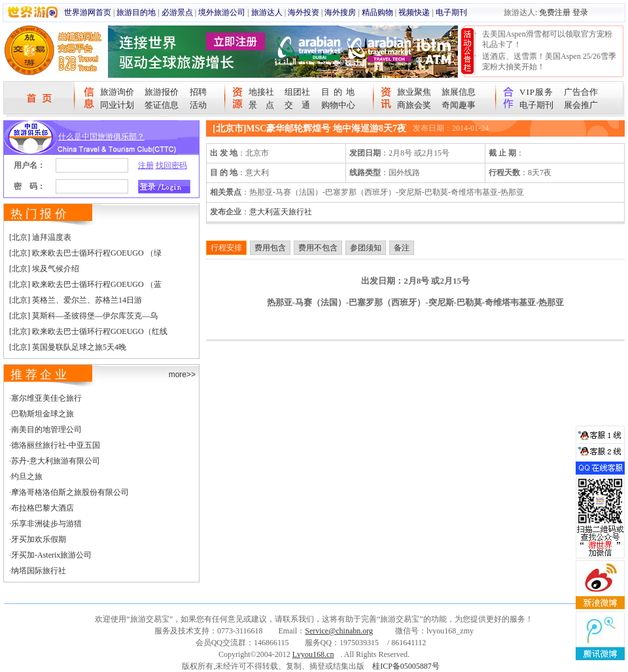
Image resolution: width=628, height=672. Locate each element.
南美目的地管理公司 (46, 429)
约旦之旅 (27, 477)
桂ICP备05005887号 (406, 666)
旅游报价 (162, 92)
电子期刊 (451, 12)
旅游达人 (267, 12)
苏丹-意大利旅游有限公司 (56, 461)
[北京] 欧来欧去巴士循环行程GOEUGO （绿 (85, 253)
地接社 (261, 92)
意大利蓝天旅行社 (281, 212)
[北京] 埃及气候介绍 (44, 269)
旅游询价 (117, 92)
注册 (146, 165)
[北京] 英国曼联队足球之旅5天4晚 (68, 347)
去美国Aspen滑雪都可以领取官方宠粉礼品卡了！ (547, 39)
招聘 (198, 92)
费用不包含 (318, 248)
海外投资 (304, 12)
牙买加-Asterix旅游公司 (51, 555)
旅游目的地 (136, 12)
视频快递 (414, 12)
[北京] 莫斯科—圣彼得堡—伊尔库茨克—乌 (83, 316)
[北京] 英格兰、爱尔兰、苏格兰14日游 (76, 300)
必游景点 (177, 12)
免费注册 (555, 12)
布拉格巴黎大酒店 (43, 508)
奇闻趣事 (459, 105)
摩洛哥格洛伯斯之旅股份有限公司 (70, 492)
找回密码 (171, 165)
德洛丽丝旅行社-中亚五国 (56, 445)
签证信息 (162, 105)
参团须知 (366, 248)
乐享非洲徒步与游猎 (46, 524)
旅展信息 (459, 92)
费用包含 (270, 248)
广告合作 (581, 92)
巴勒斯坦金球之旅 (43, 414)
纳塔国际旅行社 (39, 571)
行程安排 (226, 248)
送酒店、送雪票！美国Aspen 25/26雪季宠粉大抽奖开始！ (549, 61)
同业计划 (117, 105)
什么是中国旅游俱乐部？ (101, 137)
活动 (198, 105)
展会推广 (581, 105)
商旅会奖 (414, 105)
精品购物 (377, 12)
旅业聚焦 (414, 92)
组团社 (297, 92)
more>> (182, 375)
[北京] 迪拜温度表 (40, 237)
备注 (402, 248)
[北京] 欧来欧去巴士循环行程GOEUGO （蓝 (85, 284)
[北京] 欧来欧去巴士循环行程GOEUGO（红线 (88, 331)
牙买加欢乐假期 (39, 539)
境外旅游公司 (222, 12)
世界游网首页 (88, 12)
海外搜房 (340, 12)
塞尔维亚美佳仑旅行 (46, 398)
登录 (580, 12)
